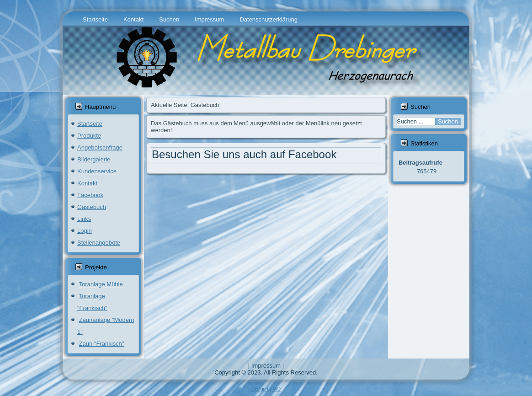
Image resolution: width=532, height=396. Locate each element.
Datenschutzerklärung (268, 19)
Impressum (209, 19)
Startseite (95, 19)
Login (85, 231)
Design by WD (266, 389)
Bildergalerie (94, 159)
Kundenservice (97, 171)
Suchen (169, 19)
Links (84, 219)
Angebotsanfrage (100, 147)
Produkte (89, 136)
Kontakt (133, 19)
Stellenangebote (99, 243)
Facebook (90, 195)
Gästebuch (92, 207)
